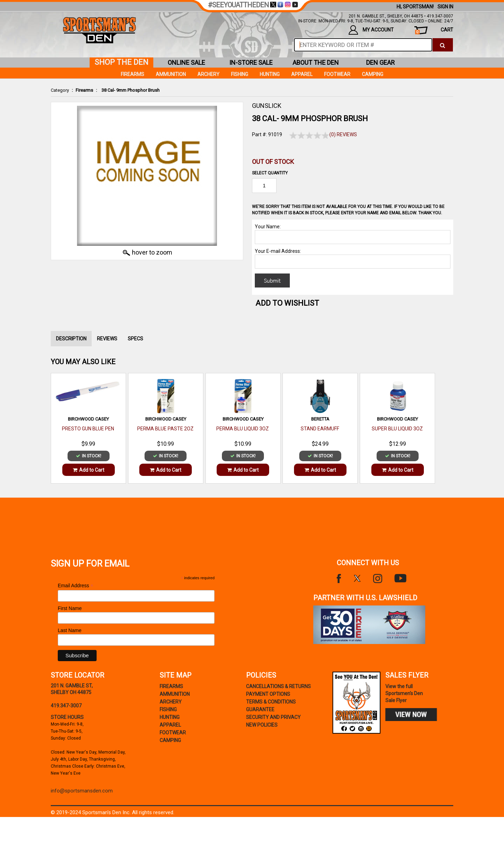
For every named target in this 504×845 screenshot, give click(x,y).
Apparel (302, 74)
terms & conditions (271, 702)
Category (60, 90)
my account (371, 30)
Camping (373, 74)
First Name (70, 608)
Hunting (270, 74)
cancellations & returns (278, 686)
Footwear (337, 74)
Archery (208, 74)
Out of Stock (273, 162)
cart (434, 31)
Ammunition (171, 74)
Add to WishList (287, 303)
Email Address (76, 586)
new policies (262, 725)
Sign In (445, 7)
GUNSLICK (267, 106)
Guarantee (260, 709)
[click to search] (443, 45)
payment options (268, 694)
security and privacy (273, 717)
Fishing (240, 74)
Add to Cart (89, 470)
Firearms (84, 90)
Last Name (70, 630)
